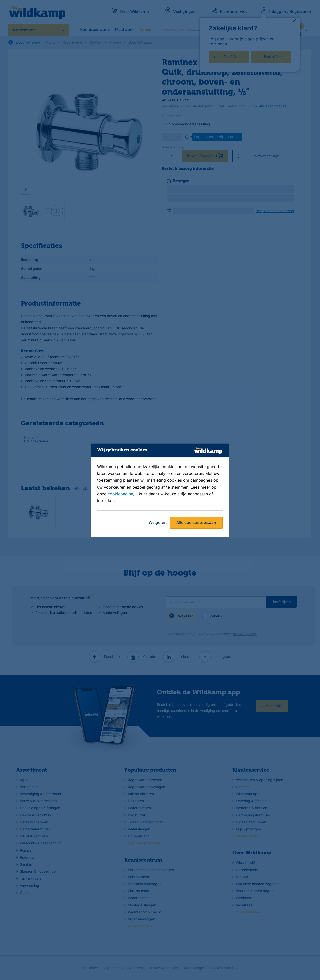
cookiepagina (120, 494)
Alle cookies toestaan (196, 523)
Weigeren (158, 523)
